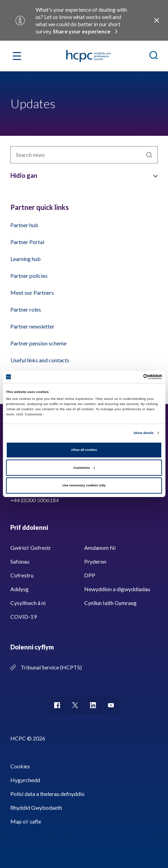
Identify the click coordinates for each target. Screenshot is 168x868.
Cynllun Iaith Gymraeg (110, 603)
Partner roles (26, 309)
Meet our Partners (32, 292)
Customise (84, 468)
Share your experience (82, 31)
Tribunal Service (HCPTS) (51, 667)
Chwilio (149, 155)
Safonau (20, 561)
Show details (144, 433)
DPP (90, 575)
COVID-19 (23, 617)
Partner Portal (27, 242)
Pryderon (95, 561)
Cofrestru (22, 575)
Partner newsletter (32, 326)
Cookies (20, 766)
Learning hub (26, 259)
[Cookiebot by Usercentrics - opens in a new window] (132, 377)
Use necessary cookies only (84, 485)
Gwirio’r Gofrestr (31, 548)
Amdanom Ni (100, 548)
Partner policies (29, 276)
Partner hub (24, 225)
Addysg (19, 589)
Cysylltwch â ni (28, 603)
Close (157, 20)
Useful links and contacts (40, 360)
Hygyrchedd (25, 780)
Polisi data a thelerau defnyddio (47, 794)
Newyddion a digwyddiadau (117, 589)
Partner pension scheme (38, 343)
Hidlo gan (24, 175)
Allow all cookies (84, 450)
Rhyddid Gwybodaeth (36, 808)
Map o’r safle (26, 821)
